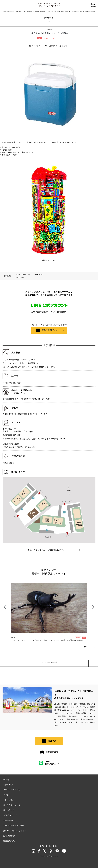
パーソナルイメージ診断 (14, 825)
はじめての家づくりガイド (15, 831)
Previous (5, 606)
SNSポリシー (9, 820)
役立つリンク (9, 810)
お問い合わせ (9, 836)
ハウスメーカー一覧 (12, 790)
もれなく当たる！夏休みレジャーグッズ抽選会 (83, 12)
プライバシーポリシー (13, 815)
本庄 (39, 38)
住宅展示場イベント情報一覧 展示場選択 (35, 12)
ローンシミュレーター (13, 805)
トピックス (8, 800)
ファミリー (56, 38)
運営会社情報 (9, 841)
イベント (7, 795)
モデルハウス (9, 785)
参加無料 (47, 38)
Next (93, 606)
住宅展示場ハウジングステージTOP (12, 12)
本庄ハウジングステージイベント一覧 (58, 12)
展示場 (6, 780)
